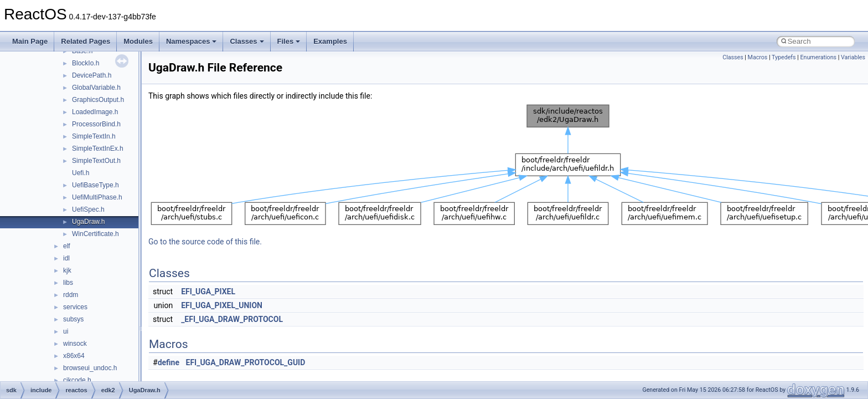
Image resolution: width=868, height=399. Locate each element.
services (75, 307)
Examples (330, 41)
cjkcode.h (77, 380)
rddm (71, 295)
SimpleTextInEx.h (98, 149)
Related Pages (86, 41)
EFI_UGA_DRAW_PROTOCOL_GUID (246, 362)
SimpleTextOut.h (96, 161)
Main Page (30, 41)
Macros (758, 57)
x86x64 (74, 356)
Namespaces (192, 41)
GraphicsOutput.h (98, 100)
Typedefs (784, 57)
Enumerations (818, 57)
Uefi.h (81, 173)
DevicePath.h (92, 75)
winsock (75, 344)
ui (66, 331)
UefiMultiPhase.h (97, 197)
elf (67, 246)
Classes (247, 41)
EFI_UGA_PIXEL (208, 291)
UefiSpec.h (88, 209)
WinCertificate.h (95, 234)
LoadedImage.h (95, 112)
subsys (73, 319)
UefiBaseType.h (95, 185)
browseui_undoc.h (90, 368)
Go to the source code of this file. (205, 242)
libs (68, 283)
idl (66, 258)
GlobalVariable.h (96, 88)
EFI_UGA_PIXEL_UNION (222, 305)
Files (289, 41)
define (169, 362)
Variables (853, 57)
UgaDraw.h (88, 222)
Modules (138, 41)
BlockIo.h (86, 63)
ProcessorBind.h (96, 124)
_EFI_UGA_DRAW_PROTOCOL (232, 319)
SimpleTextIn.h (94, 136)
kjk (67, 270)
